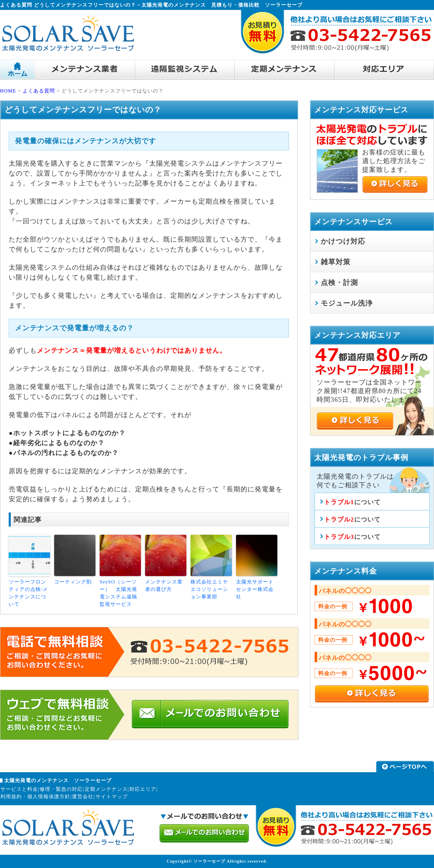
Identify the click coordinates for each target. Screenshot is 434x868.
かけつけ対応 (343, 241)
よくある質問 (39, 91)
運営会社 (83, 797)
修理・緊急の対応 (61, 789)
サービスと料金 (19, 789)
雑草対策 (336, 262)
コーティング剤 (73, 582)
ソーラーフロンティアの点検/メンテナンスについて (28, 593)
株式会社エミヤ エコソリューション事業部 (211, 589)
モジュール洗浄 (347, 303)
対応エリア (143, 789)
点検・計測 (339, 283)
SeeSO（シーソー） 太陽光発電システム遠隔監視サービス (118, 593)
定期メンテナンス (106, 789)
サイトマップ (112, 797)
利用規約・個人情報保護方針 (35, 797)
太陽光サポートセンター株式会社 (255, 589)
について (352, 502)
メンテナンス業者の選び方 (164, 586)
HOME (8, 91)
